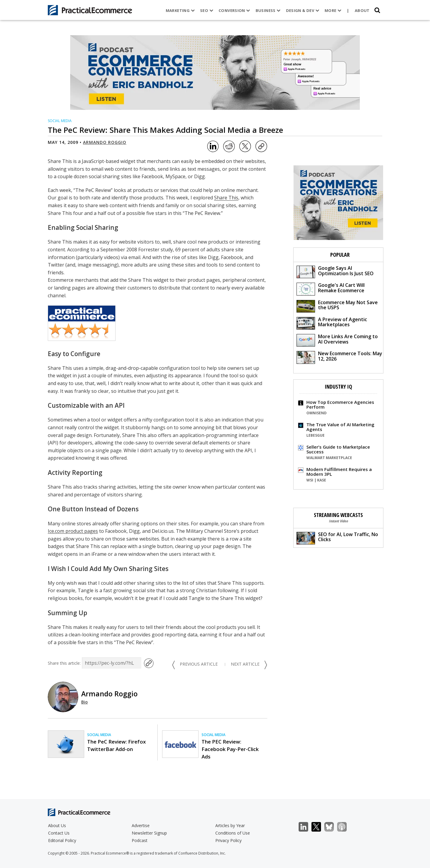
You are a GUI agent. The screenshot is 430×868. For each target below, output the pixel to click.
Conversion (234, 10)
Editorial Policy (62, 840)
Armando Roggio (105, 142)
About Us (57, 825)
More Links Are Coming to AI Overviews (337, 340)
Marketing (179, 10)
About (361, 10)
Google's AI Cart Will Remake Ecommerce (331, 288)
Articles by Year (230, 825)
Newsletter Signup (149, 833)
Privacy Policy (228, 840)
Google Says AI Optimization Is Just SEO (335, 271)
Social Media (60, 121)
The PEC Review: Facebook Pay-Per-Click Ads (230, 749)
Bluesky (332, 827)
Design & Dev (301, 10)
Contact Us (59, 833)
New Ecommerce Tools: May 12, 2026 (339, 357)
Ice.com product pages (73, 531)
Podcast (140, 840)
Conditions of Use (233, 833)
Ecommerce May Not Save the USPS (337, 306)
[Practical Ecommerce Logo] (90, 10)
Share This (226, 198)
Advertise (141, 825)
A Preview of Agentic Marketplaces (332, 323)
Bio (85, 702)
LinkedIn (307, 827)
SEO (206, 10)
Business (267, 10)
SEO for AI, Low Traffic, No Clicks (337, 538)
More (332, 10)
